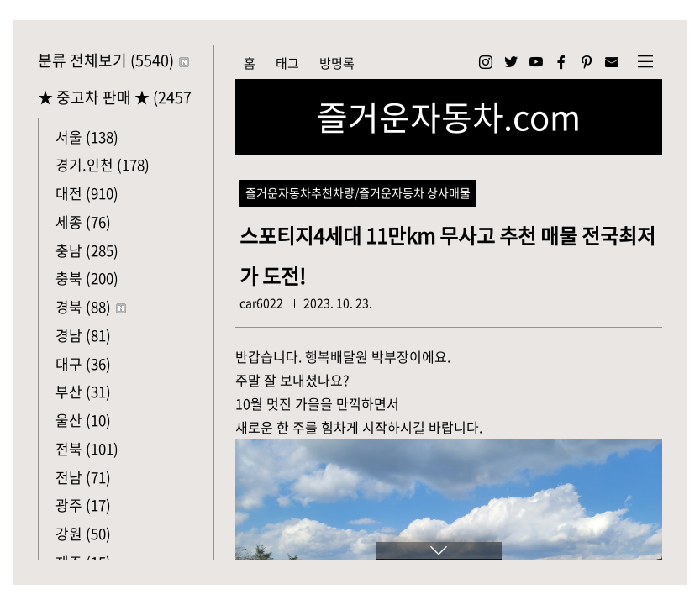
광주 (83, 505)
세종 (83, 221)
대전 (87, 193)
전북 (87, 448)
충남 (87, 250)
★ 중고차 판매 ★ (115, 97)
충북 (87, 278)
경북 (91, 306)
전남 (83, 477)
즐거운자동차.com (449, 117)
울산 (83, 420)
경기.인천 (103, 164)
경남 (83, 335)
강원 (83, 533)
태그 (287, 63)
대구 (83, 363)
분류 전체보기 (113, 60)
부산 (83, 391)
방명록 (337, 63)
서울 (87, 137)
